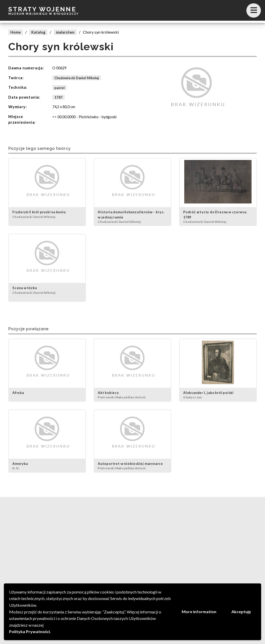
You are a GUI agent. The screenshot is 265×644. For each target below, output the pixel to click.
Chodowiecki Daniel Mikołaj (77, 78)
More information (199, 612)
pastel (60, 87)
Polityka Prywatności (30, 631)
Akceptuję (241, 612)
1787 (58, 97)
